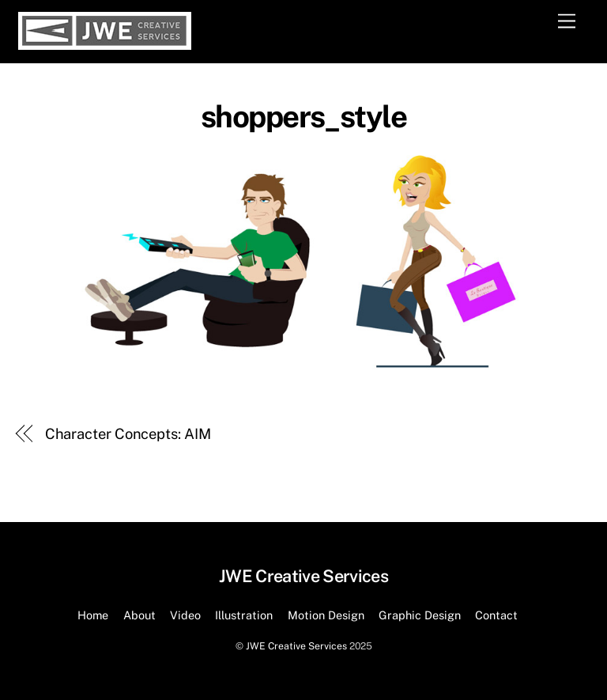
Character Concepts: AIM (128, 434)
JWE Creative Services (296, 646)
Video (185, 615)
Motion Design (326, 615)
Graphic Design (420, 615)
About (139, 615)
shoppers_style (304, 117)
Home (93, 615)
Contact (496, 615)
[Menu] (567, 22)
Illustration (244, 615)
